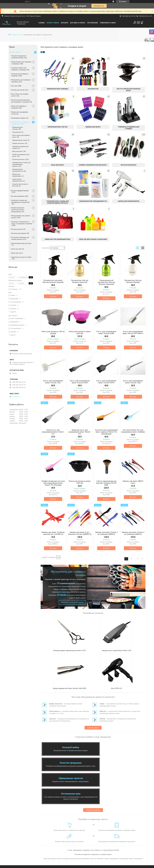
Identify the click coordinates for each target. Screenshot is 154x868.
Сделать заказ (93, 728)
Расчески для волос (129, 165)
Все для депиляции (18, 196)
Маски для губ (16, 253)
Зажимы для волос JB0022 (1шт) (133, 482)
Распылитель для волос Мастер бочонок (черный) (53, 281)
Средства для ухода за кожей (21, 257)
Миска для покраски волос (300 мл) (80, 482)
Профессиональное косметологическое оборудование (18, 210)
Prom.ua (86, 864)
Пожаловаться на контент (77, 866)
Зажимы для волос (93, 127)
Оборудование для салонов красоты (21, 217)
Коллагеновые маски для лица (21, 243)
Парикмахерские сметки (57, 127)
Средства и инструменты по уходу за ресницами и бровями (22, 223)
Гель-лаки (14, 86)
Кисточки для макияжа (19, 233)
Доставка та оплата (78, 23)
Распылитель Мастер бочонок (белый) (133, 281)
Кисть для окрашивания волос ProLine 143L (53, 382)
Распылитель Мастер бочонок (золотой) (80, 281)
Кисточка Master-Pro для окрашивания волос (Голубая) (133, 431)
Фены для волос (58, 165)
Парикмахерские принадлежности (93, 201)
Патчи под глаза (17, 249)
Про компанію (93, 23)
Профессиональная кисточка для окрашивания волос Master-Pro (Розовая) (53, 483)
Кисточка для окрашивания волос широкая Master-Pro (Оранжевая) (106, 432)
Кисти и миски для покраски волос (129, 90)
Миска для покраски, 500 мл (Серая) (53, 332)
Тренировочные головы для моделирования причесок (57, 202)
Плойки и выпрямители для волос (93, 165)
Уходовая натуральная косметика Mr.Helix (19, 57)
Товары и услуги (17, 35)
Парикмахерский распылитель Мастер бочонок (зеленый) (106, 282)
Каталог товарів (53, 23)
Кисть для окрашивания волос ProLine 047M (106, 382)
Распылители (93, 89)
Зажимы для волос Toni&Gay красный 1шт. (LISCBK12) (53, 533)
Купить (54, 296)
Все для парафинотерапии (20, 191)
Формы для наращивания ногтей (20, 113)
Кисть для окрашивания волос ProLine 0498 (106, 332)
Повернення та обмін (108, 23)
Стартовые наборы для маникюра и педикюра (19, 69)
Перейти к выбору (93, 781)
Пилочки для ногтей (18, 90)
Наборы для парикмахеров (129, 201)
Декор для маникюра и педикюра (19, 107)
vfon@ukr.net (16, 397)
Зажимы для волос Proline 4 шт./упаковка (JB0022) (133, 533)
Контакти (65, 23)
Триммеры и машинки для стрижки (129, 128)
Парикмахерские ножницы (58, 89)
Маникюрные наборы (18, 118)
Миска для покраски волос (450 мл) (80, 332)
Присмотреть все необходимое (71, 602)
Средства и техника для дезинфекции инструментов (20, 201)
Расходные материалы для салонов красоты (20, 238)
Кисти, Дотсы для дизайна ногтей (20, 95)
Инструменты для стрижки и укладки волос (20, 123)
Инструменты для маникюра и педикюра (21, 81)
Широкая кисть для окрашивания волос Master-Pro (80, 432)
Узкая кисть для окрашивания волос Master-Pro (53, 432)
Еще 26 (13, 312)
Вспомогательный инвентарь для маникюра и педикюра (20, 101)
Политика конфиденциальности (95, 866)
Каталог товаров (15, 52)
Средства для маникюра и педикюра (20, 75)
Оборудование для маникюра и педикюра (21, 63)
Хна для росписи (17, 229)
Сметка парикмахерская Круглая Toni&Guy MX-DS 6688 (106, 483)
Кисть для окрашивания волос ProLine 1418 (133, 382)
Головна (42, 23)
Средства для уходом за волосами (93, 239)
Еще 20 (13, 335)
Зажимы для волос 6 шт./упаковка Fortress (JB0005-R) (80, 533)
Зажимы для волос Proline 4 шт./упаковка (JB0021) (106, 533)
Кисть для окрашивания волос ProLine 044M (80, 382)
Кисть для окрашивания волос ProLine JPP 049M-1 (133, 332)
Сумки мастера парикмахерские (57, 239)
